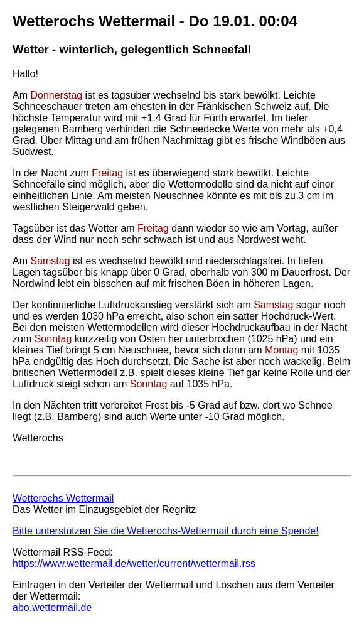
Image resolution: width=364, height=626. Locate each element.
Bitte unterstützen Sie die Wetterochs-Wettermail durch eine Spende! (166, 531)
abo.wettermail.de (52, 607)
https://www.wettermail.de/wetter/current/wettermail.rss (134, 564)
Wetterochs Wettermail (63, 498)
